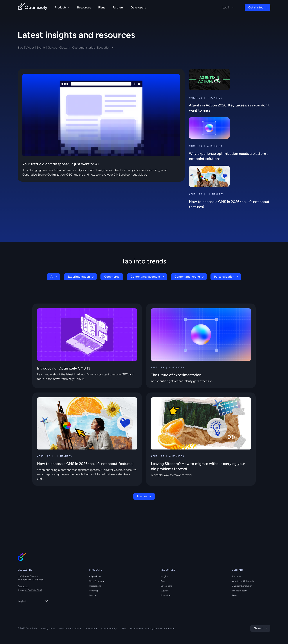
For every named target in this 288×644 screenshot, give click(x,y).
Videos (30, 48)
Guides (52, 48)
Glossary (65, 48)
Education (104, 48)
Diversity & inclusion (242, 586)
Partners (118, 7)
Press (235, 595)
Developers (138, 7)
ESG (124, 629)
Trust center (91, 629)
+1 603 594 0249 (34, 590)
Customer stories (83, 48)
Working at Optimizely (243, 581)
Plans (102, 7)
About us (236, 576)
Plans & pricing (96, 581)
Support (164, 591)
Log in (228, 7)
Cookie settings (109, 629)
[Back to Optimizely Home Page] (33, 7)
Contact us (23, 586)
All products (95, 576)
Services (93, 595)
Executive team (240, 591)
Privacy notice (48, 629)
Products (62, 7)
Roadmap (94, 591)
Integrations (95, 586)
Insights (164, 576)
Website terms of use (70, 629)
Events (41, 48)
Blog (20, 48)
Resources (84, 7)
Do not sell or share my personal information (152, 629)
